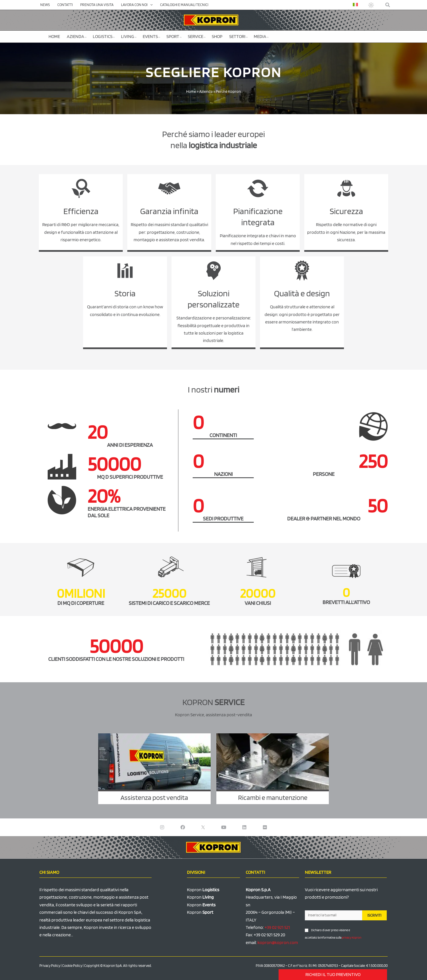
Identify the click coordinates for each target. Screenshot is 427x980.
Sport (174, 36)
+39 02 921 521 (277, 927)
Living (129, 36)
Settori (238, 36)
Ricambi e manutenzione (273, 797)
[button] (388, 5)
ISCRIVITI (374, 915)
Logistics (104, 36)
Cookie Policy (72, 966)
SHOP (217, 36)
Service (197, 36)
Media (261, 36)
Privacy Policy (50, 966)
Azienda (77, 36)
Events (151, 36)
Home (54, 36)
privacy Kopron (352, 937)
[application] (150, 5)
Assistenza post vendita (154, 797)
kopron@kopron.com (278, 942)
